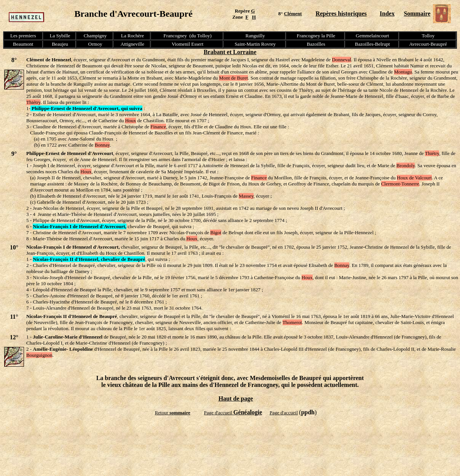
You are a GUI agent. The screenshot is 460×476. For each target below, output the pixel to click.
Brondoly (406, 165)
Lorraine (245, 52)
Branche (92, 14)
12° (14, 337)
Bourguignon (39, 355)
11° (14, 317)
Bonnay (102, 145)
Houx (130, 121)
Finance (158, 127)
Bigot (216, 232)
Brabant (215, 52)
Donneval (342, 60)
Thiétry (33, 102)
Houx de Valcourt (414, 178)
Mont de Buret (233, 78)
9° (14, 154)
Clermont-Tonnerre (400, 184)
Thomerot (292, 322)
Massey (246, 196)
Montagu (403, 72)
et (230, 52)
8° (14, 60)
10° (14, 247)
